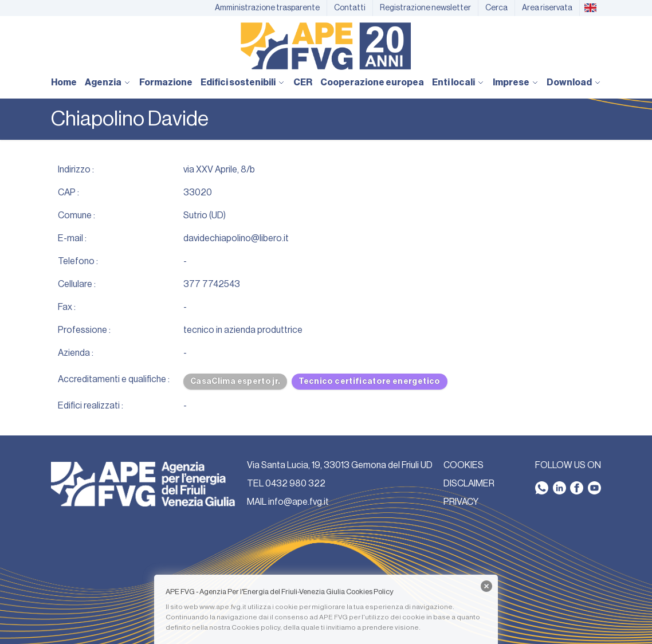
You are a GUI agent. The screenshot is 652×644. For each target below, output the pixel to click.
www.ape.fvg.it (223, 607)
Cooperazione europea (372, 83)
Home (64, 83)
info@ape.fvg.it (298, 502)
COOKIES (464, 465)
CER (303, 83)
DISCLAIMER (469, 484)
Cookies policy (256, 627)
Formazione (166, 83)
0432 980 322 (295, 484)
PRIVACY (461, 502)
